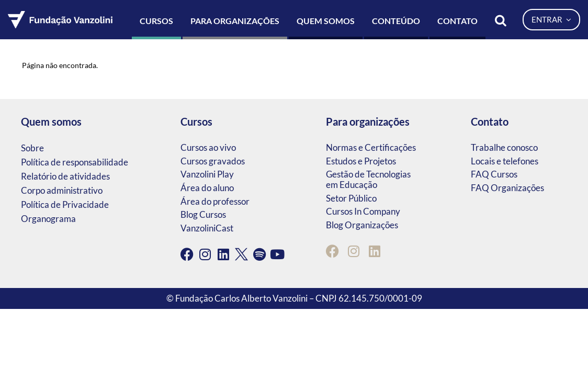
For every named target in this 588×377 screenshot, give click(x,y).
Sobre (32, 148)
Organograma (48, 219)
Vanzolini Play (207, 174)
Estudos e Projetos (361, 161)
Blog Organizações (362, 225)
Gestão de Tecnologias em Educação (368, 179)
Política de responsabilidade (75, 162)
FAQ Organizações (507, 188)
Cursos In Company (363, 211)
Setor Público (351, 198)
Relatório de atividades (65, 176)
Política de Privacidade (65, 204)
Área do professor (215, 201)
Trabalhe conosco (504, 147)
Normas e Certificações (371, 147)
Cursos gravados (213, 161)
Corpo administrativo (62, 190)
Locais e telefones (505, 161)
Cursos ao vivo (208, 147)
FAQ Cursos (494, 174)
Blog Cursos (203, 214)
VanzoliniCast (207, 228)
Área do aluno (207, 188)
